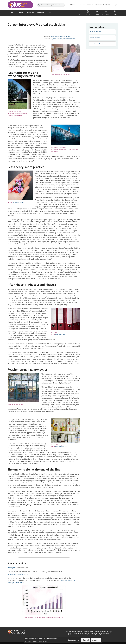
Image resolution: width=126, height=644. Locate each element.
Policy (115, 14)
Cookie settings (73, 640)
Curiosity (88, 14)
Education (106, 14)
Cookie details (42, 641)
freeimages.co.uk (60, 334)
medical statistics (96, 32)
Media (97, 14)
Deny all (86, 640)
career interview (96, 38)
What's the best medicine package (61, 36)
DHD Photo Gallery (18, 202)
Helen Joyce (12, 568)
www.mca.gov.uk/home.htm (18, 574)
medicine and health (97, 44)
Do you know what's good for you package (63, 39)
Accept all (96, 640)
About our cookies (31, 641)
